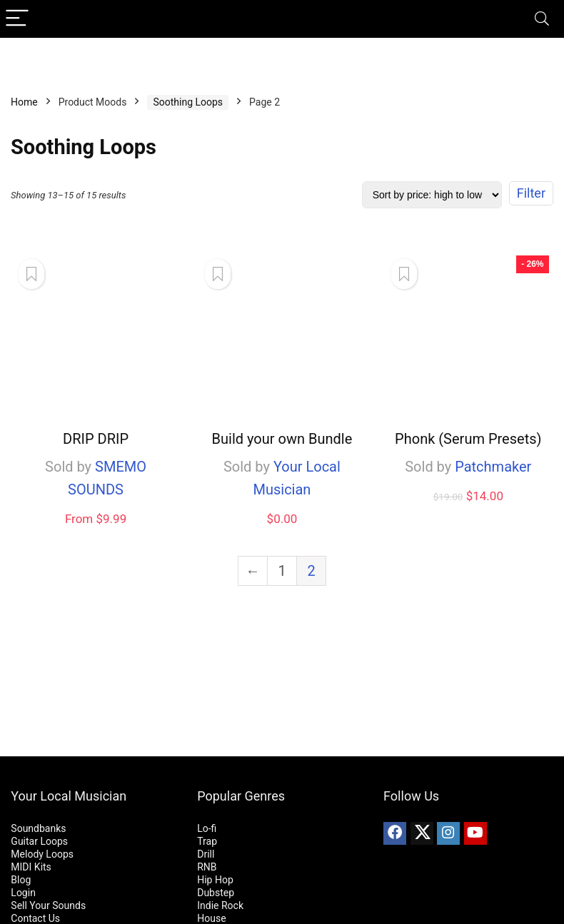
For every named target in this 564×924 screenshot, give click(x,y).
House (211, 918)
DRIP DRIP (96, 439)
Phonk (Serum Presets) (468, 439)
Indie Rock (220, 905)
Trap (207, 841)
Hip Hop (215, 880)
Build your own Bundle (282, 439)
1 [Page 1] (282, 571)
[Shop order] (432, 195)
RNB (207, 867)
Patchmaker (493, 467)
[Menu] (17, 19)
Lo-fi (207, 828)
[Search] (542, 19)
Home (24, 102)
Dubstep (216, 893)
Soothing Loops (188, 102)
